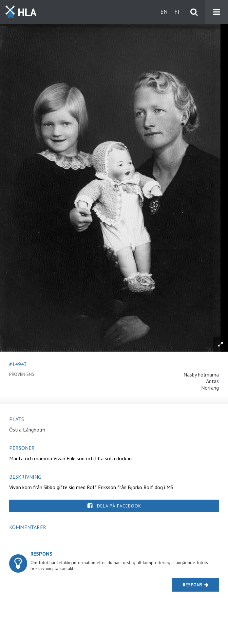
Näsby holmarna (201, 375)
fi (177, 12)
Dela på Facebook (119, 506)
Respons (193, 585)
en (164, 12)
